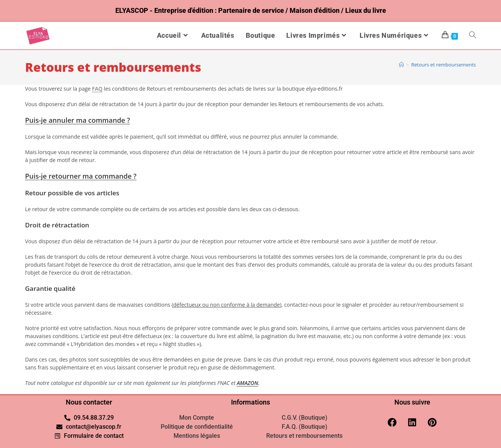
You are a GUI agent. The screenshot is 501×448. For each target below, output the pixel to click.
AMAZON (247, 383)
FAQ (97, 89)
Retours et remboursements (443, 65)
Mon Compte (197, 418)
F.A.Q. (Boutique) (305, 427)
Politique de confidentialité (197, 427)
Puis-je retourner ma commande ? (81, 176)
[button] (250, 120)
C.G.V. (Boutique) (305, 418)
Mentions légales (197, 436)
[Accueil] (401, 65)
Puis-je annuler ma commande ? (78, 120)
